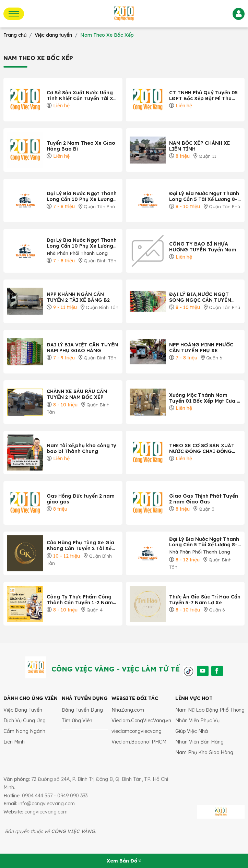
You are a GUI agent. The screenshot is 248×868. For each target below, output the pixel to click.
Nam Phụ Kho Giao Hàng (204, 752)
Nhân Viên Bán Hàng (199, 742)
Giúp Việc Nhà (192, 731)
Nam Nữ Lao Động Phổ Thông (210, 710)
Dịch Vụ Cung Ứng (25, 721)
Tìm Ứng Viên (77, 721)
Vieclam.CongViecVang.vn (141, 721)
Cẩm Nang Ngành (24, 731)
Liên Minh (14, 742)
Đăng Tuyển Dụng (82, 710)
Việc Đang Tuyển (23, 710)
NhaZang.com (128, 710)
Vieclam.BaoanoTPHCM (139, 742)
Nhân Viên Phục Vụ (197, 721)
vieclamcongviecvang (137, 731)
